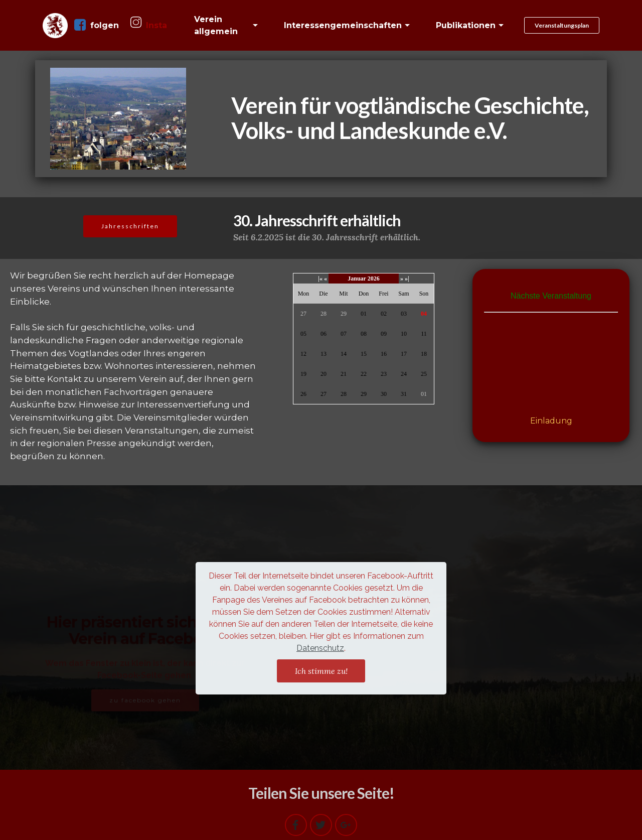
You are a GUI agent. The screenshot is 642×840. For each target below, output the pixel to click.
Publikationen (466, 25)
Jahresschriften (130, 226)
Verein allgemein (216, 25)
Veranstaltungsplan (562, 25)
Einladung (551, 421)
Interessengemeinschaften (343, 25)
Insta (149, 25)
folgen (97, 25)
